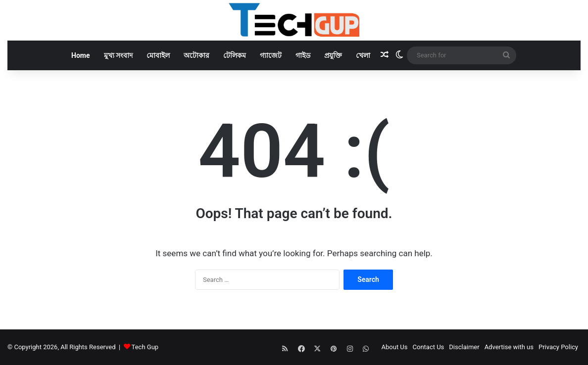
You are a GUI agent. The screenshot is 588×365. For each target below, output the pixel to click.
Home (80, 55)
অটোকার (196, 55)
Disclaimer (464, 347)
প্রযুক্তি (333, 55)
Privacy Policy (558, 347)
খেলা (363, 55)
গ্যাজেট (271, 55)
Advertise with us (509, 347)
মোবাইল (158, 55)
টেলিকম (235, 55)
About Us (395, 347)
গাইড (303, 55)
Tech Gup (145, 347)
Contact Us (429, 347)
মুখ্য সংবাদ (118, 55)
